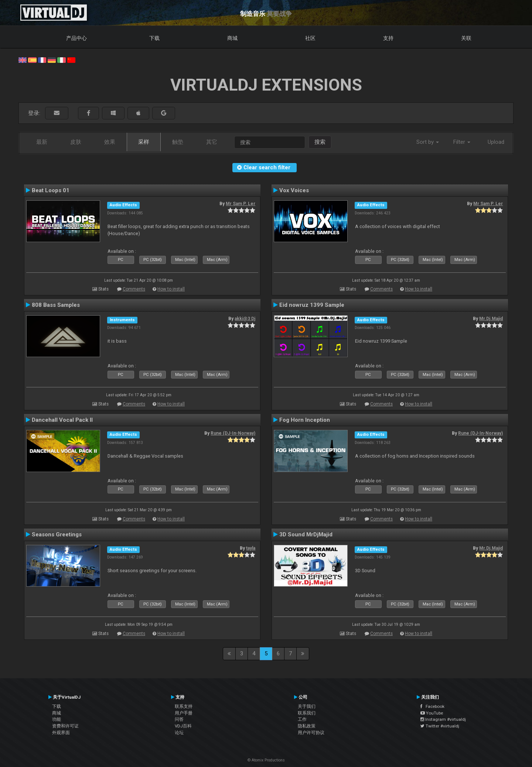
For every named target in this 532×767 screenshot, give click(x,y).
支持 (388, 38)
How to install (171, 289)
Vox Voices (294, 190)
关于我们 (307, 706)
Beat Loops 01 (51, 190)
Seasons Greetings (57, 534)
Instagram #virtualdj (443, 719)
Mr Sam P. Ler (241, 204)
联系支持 (184, 706)
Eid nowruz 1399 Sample (312, 305)
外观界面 (61, 733)
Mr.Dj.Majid (491, 319)
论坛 (179, 733)
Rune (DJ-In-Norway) (233, 433)
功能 (57, 719)
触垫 (178, 142)
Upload (496, 142)
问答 (179, 719)
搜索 (320, 142)
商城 (232, 38)
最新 (42, 142)
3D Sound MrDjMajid (306, 534)
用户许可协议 (311, 733)
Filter (462, 142)
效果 (110, 142)
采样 (144, 142)
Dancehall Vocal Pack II (62, 420)
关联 (466, 38)
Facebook (432, 706)
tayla (251, 548)
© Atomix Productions (266, 760)
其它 (212, 142)
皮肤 (76, 142)
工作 (302, 719)
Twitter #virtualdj (440, 726)
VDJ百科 (183, 726)
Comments (134, 289)
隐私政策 (307, 726)
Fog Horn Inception (305, 420)
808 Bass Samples (56, 305)
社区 (310, 38)
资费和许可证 (65, 726)
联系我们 (307, 713)
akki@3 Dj (245, 319)
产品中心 (76, 38)
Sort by (428, 142)
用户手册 (184, 713)
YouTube (432, 713)
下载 (154, 38)
